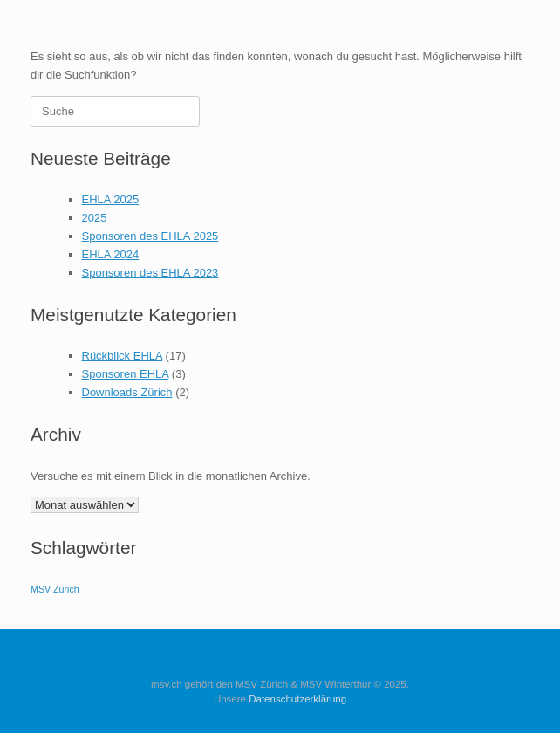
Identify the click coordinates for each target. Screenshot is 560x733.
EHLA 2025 (111, 199)
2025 (95, 218)
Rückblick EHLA (122, 356)
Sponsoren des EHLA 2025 (150, 236)
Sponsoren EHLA (126, 374)
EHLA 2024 (111, 254)
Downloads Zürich (127, 392)
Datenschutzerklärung (297, 699)
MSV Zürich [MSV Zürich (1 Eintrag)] (55, 589)
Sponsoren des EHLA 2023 (150, 273)
